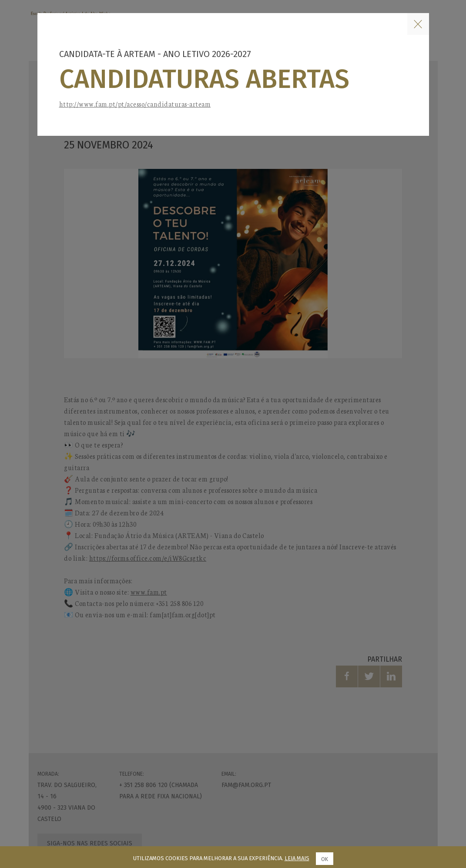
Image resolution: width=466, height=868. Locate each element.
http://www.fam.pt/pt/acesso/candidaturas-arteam (135, 104)
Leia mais (297, 858)
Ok (324, 859)
